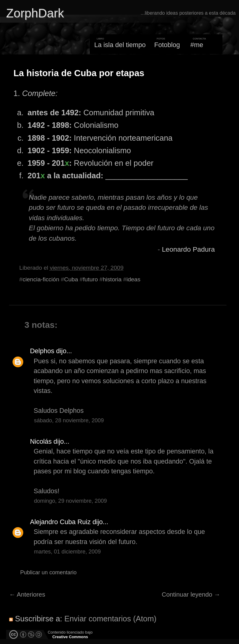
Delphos (42, 351)
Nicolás (41, 441)
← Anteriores (27, 594)
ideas (133, 279)
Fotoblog (167, 45)
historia (112, 279)
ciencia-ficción (41, 279)
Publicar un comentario (48, 572)
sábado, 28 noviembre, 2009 (69, 420)
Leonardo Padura (188, 249)
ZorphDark (35, 13)
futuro (90, 279)
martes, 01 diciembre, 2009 (67, 552)
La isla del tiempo (120, 45)
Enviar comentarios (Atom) (110, 619)
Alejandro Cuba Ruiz (60, 522)
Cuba (71, 279)
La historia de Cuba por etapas (79, 73)
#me (197, 45)
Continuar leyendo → (191, 594)
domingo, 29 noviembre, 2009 (70, 501)
